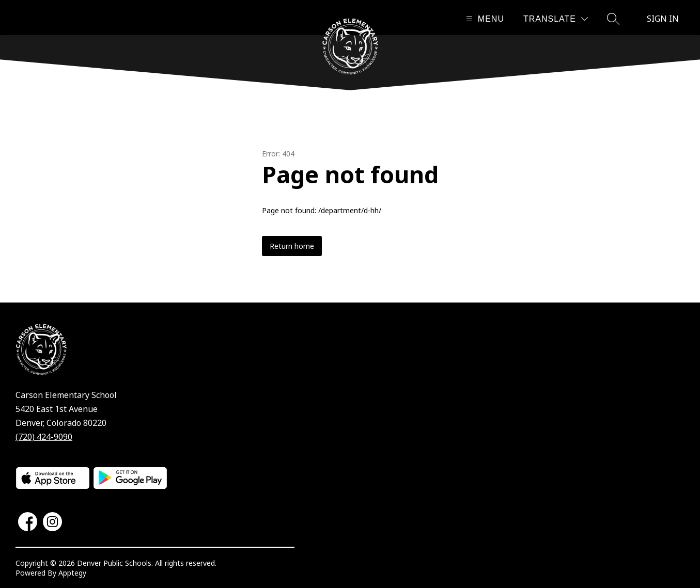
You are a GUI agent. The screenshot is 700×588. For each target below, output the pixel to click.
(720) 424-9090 (44, 437)
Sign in (663, 19)
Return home (292, 246)
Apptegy (72, 573)
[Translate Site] (556, 19)
